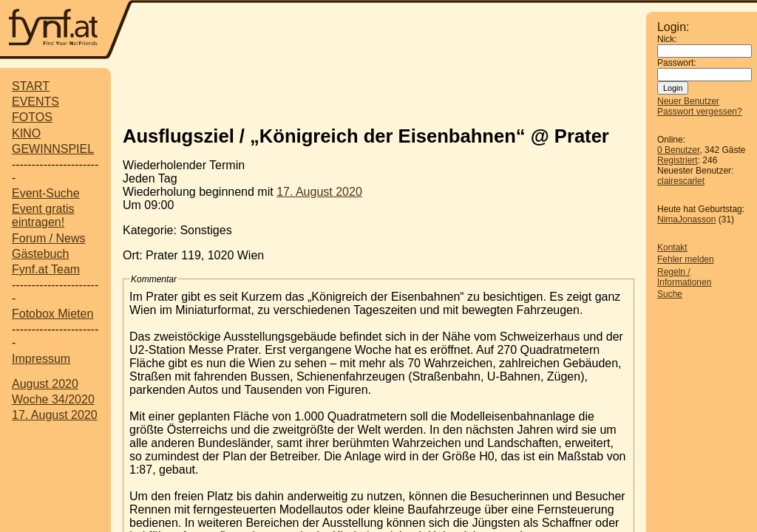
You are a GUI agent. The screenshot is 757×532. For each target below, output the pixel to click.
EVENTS (35, 102)
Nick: (667, 39)
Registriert (678, 160)
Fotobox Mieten (52, 314)
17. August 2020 (55, 415)
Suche (670, 294)
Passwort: (677, 63)
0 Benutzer (678, 150)
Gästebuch (40, 254)
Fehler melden (686, 259)
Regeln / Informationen (684, 277)
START (31, 86)
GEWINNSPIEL (53, 149)
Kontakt (672, 248)
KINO (26, 133)
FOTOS (32, 117)
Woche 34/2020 (53, 399)
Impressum (41, 359)
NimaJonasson (686, 219)
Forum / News (49, 238)
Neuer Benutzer (688, 101)
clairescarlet (681, 181)
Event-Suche (46, 193)
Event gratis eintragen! (43, 215)
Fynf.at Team (46, 269)
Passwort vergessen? (700, 112)
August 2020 (45, 384)
